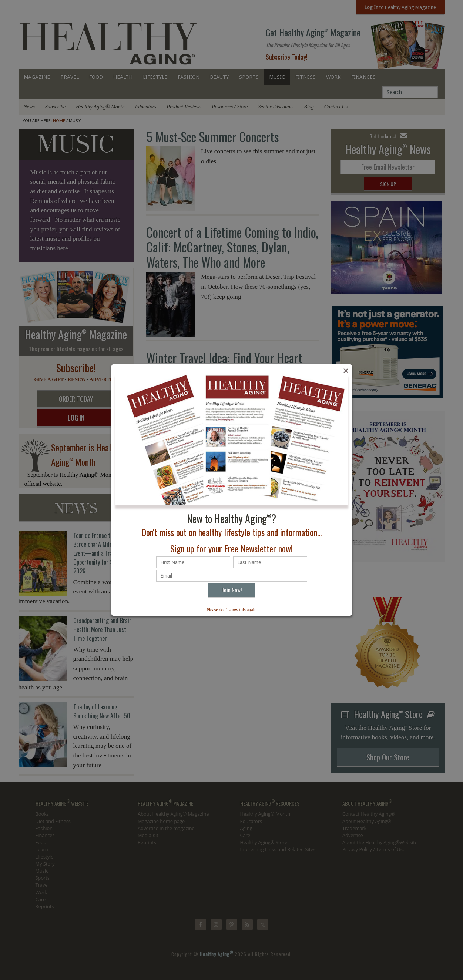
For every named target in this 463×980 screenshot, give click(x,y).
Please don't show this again (231, 610)
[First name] (193, 562)
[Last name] (270, 562)
